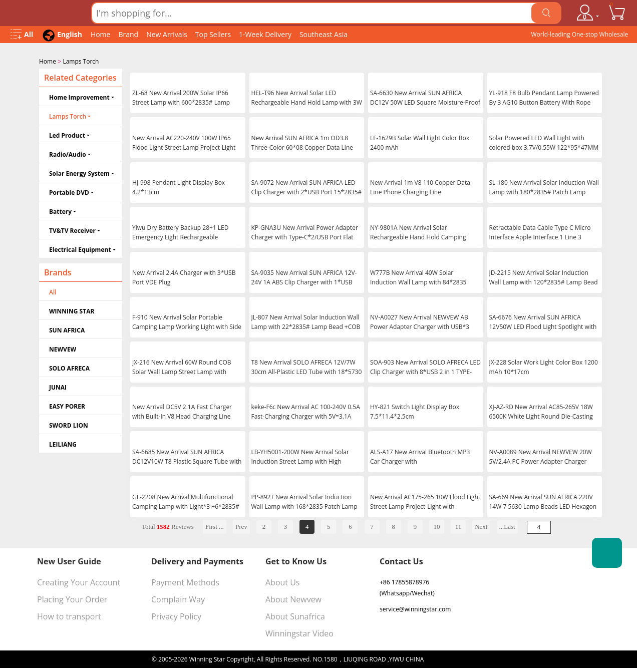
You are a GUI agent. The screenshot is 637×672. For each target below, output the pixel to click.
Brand (128, 34)
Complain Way (178, 598)
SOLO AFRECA (69, 367)
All (53, 291)
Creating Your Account (79, 581)
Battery (60, 211)
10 (436, 526)
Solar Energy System (79, 173)
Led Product (67, 134)
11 (458, 526)
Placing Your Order (72, 598)
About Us (283, 581)
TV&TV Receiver (72, 230)
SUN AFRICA (67, 329)
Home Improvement (79, 96)
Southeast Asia (324, 34)
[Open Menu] (22, 35)
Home (101, 34)
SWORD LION (69, 424)
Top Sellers (213, 34)
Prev (241, 526)
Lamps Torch (81, 61)
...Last (507, 526)
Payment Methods (185, 581)
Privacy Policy (176, 615)
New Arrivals (167, 34)
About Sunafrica (295, 615)
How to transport (69, 615)
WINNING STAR (72, 310)
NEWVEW (63, 348)
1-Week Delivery (265, 34)
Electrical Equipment (80, 249)
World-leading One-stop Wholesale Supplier (579, 37)
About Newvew (293, 598)
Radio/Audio (68, 153)
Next (481, 526)
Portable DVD (69, 192)
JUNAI (58, 386)
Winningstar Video (299, 632)
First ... (215, 526)
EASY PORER (67, 405)
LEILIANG (63, 443)
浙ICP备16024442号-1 (455, 658)
